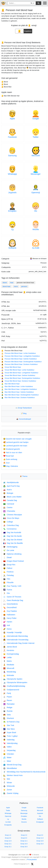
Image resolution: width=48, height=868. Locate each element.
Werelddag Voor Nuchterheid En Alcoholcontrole (24, 772)
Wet (7, 779)
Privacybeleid (32, 860)
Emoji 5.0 (24, 838)
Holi (7, 625)
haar (12, 283)
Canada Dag (10, 500)
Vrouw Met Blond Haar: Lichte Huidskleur (18, 370)
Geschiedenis (10, 604)
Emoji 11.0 (40, 838)
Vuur (6, 463)
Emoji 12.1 (24, 841)
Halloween (9, 615)
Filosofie (8, 582)
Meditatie (9, 665)
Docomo (24, 822)
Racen (8, 700)
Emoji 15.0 (40, 844)
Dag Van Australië (12, 532)
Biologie (8, 493)
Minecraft (9, 668)
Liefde (7, 657)
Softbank (12, 248)
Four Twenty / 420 (12, 586)
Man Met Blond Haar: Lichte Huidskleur (17, 386)
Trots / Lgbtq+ (11, 736)
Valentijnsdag (10, 743)
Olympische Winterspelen (15, 682)
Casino (8, 507)
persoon (24, 286)
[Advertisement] (24, 37)
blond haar (7, 286)
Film (7, 579)
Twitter (36, 137)
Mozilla (36, 229)
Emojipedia (8, 825)
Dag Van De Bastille (13, 543)
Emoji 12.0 (8, 841)
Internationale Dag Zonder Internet (19, 643)
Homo (7, 629)
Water (7, 757)
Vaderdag (9, 740)
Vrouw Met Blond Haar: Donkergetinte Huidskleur (21, 378)
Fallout (8, 568)
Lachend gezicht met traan (15, 446)
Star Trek (9, 725)
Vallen (7, 747)
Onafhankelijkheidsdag (14, 686)
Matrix (7, 661)
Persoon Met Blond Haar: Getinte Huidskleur (19, 359)
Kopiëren (28, 30)
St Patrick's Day (11, 722)
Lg (12, 229)
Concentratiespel (24, 419)
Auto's (8, 490)
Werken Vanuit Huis (13, 775)
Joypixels (12, 193)
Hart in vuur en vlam (13, 452)
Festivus (8, 572)
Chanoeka (9, 511)
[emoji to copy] (19, 31)
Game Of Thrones (12, 597)
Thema (24, 476)
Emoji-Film (9, 565)
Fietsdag (8, 575)
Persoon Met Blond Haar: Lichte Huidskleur (19, 353)
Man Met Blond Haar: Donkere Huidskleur (18, 398)
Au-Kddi (36, 248)
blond (5, 283)
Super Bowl (10, 732)
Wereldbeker (10, 768)
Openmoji (36, 193)
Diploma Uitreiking (12, 554)
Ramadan (9, 704)
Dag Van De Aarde (12, 536)
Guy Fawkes (10, 611)
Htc (36, 211)
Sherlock (9, 718)
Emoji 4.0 (8, 838)
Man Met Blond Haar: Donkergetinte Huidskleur (20, 395)
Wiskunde (9, 786)
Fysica (8, 590)
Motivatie (9, 675)
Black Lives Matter (12, 497)
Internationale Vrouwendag (16, 640)
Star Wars (9, 729)
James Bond (10, 647)
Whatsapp (12, 174)
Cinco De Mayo (11, 518)
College (8, 522)
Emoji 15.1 (8, 847)
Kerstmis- (9, 650)
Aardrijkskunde (11, 482)
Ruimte (8, 711)
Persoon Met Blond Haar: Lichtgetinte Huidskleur (21, 356)
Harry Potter (10, 618)
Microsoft (36, 156)
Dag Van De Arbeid (13, 540)
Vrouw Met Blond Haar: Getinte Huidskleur (18, 375)
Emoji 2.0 (24, 835)
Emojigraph (40, 822)
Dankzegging (10, 547)
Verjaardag (9, 750)
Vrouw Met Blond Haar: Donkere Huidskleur (19, 381)
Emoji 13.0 (40, 841)
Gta (6, 593)
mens (16, 286)
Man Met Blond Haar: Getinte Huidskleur (18, 392)
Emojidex (12, 211)
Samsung (12, 156)
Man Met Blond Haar (10, 384)
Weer (7, 761)
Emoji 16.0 (24, 847)
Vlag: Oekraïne (11, 466)
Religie (8, 707)
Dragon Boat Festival (13, 561)
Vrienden (9, 754)
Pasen (8, 697)
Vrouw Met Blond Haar (11, 367)
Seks (7, 715)
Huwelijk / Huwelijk (13, 632)
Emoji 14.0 (24, 844)
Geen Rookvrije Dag (13, 600)
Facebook (12, 137)
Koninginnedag (11, 654)
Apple (12, 119)
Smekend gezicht (11, 449)
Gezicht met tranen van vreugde (17, 439)
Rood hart (9, 456)
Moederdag (10, 672)
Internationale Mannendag (16, 636)
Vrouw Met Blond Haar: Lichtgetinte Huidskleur (20, 373)
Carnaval (9, 504)
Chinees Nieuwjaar (13, 515)
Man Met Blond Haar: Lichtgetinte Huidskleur (19, 389)
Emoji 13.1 (8, 844)
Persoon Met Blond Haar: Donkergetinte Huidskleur (22, 362)
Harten (8, 622)
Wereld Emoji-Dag (12, 765)
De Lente (9, 550)
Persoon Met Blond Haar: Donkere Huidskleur (20, 364)
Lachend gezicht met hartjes (16, 442)
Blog (24, 413)
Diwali (7, 557)
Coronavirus (10, 529)
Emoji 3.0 (40, 835)
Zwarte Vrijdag (11, 793)
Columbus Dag (11, 525)
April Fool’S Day (11, 486)
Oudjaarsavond (11, 690)
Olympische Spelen (13, 679)
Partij (7, 693)
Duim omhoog (10, 459)
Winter (8, 783)
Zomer (8, 790)
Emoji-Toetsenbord (24, 408)
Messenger (36, 174)
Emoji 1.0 (8, 835)
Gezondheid (10, 607)
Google (36, 119)
